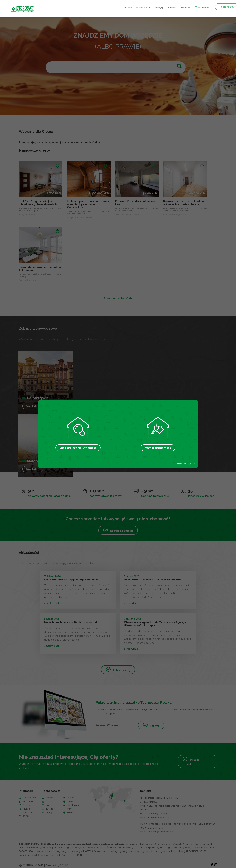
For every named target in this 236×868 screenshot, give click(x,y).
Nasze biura (86, 7)
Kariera (115, 7)
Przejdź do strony (185, 464)
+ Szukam (207, 7)
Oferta (71, 7)
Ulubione (147, 7)
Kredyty (102, 7)
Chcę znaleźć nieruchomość (78, 448)
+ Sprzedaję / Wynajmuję (177, 7)
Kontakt (129, 7)
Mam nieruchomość (158, 448)
